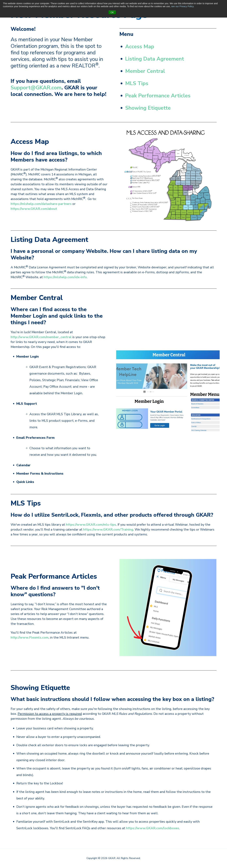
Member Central (145, 71)
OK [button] (112, 12)
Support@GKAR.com (36, 88)
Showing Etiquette (148, 108)
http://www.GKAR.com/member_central (41, 337)
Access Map (140, 47)
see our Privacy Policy (182, 6)
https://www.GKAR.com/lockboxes (153, 828)
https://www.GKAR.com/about (34, 209)
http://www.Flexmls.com (30, 637)
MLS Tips (137, 83)
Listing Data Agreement (155, 59)
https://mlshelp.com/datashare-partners (41, 204)
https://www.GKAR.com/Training (108, 529)
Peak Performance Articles (158, 96)
